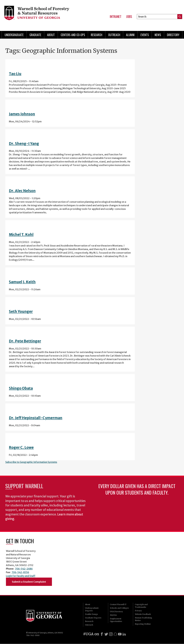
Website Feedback (143, 614)
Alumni (130, 35)
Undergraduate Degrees (92, 609)
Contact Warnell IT (118, 604)
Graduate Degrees (93, 618)
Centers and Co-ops (73, 35)
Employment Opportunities (116, 620)
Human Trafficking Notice (143, 619)
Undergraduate (14, 35)
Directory (173, 35)
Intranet (116, 17)
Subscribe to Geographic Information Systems (31, 462)
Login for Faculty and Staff (21, 576)
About (51, 35)
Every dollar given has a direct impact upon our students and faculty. (137, 489)
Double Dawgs (91, 614)
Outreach (114, 35)
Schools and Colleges (119, 608)
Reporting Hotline (143, 624)
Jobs (129, 17)
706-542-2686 (24, 569)
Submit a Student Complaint (29, 582)
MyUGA (113, 615)
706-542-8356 (20, 572)
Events (145, 35)
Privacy (138, 611)
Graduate (35, 35)
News (158, 35)
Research (97, 35)
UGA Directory (116, 612)
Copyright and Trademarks (141, 606)
